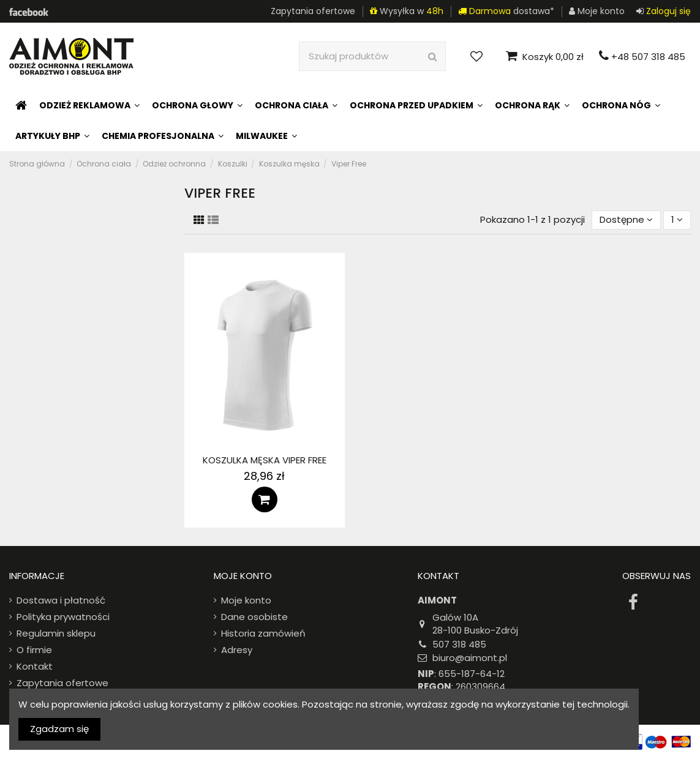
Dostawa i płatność (61, 600)
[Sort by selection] (626, 220)
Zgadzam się (59, 729)
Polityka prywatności (63, 617)
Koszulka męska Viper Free (265, 460)
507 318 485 (459, 644)
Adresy (237, 650)
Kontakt (35, 666)
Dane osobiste (254, 617)
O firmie (34, 650)
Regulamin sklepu (56, 633)
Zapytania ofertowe (313, 11)
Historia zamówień (263, 633)
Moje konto (246, 600)
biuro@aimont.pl (470, 658)
